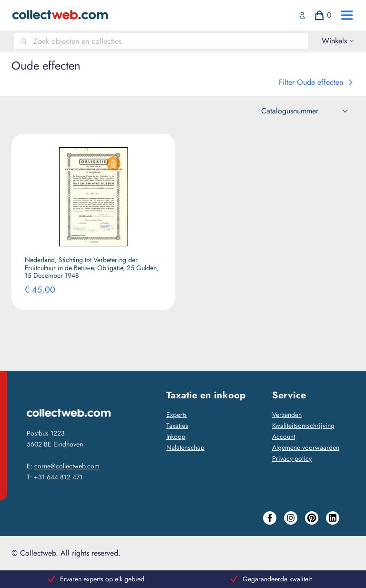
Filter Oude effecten (317, 82)
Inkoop (176, 436)
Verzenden (287, 415)
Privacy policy (292, 458)
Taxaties (177, 426)
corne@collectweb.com (67, 466)
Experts (177, 415)
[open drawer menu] (347, 15)
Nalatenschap (185, 447)
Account (284, 436)
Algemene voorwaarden (306, 447)
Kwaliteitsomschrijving (303, 426)
